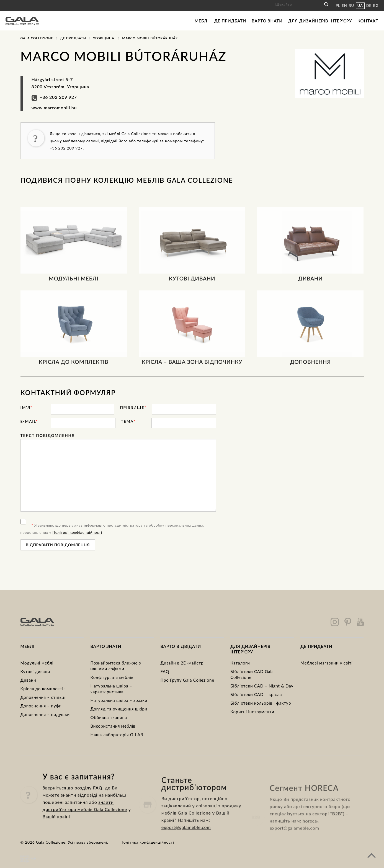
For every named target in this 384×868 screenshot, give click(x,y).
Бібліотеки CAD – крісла (256, 694)
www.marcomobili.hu (54, 108)
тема (128, 421)
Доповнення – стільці (43, 697)
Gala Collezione (37, 38)
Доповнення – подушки (45, 714)
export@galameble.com (186, 851)
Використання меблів (113, 726)
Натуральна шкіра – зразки (119, 700)
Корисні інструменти (252, 712)
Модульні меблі (37, 663)
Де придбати (230, 21)
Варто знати (267, 21)
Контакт (368, 21)
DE (369, 6)
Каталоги (240, 663)
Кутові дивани (35, 671)
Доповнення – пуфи (41, 706)
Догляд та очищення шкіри (119, 709)
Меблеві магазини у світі (327, 663)
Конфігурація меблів (112, 677)
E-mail (29, 421)
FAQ (165, 671)
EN (345, 6)
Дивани (28, 680)
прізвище (133, 407)
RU (351, 6)
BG (376, 6)
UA (360, 6)
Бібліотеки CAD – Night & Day (262, 686)
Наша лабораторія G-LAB (117, 735)
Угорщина (104, 38)
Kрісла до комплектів (43, 689)
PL (338, 6)
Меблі (202, 21)
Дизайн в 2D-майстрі (182, 663)
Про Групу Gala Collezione (187, 680)
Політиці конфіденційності (77, 532)
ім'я (27, 407)
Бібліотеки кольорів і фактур (261, 703)
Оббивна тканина (109, 717)
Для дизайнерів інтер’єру (320, 21)
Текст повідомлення (48, 435)
